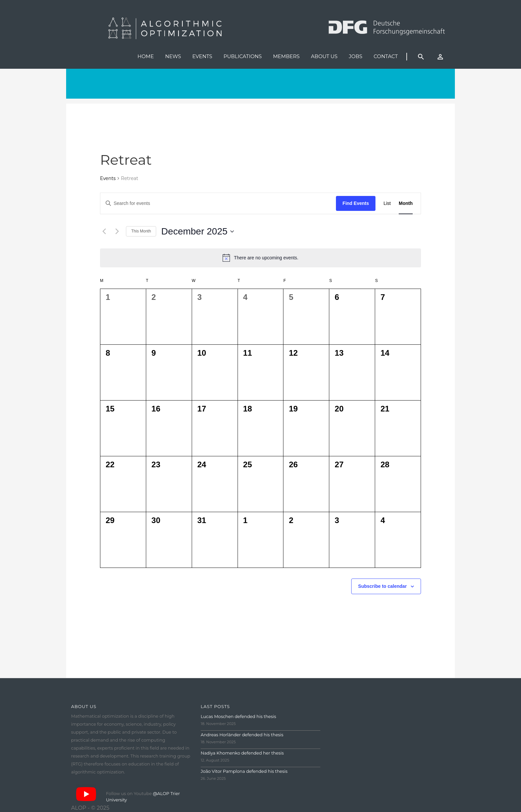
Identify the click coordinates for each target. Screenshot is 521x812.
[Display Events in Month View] (406, 203)
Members (286, 56)
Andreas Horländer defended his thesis (242, 735)
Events (202, 56)
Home (146, 56)
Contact (386, 56)
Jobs (356, 56)
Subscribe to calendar (382, 586)
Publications (243, 56)
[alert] (260, 258)
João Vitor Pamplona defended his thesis (244, 771)
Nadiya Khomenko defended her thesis (242, 753)
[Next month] (117, 231)
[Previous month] (104, 231)
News (173, 56)
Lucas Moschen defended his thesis (238, 717)
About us (324, 56)
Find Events (356, 203)
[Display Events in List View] (387, 203)
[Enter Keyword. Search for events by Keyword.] (218, 203)
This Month (141, 231)
